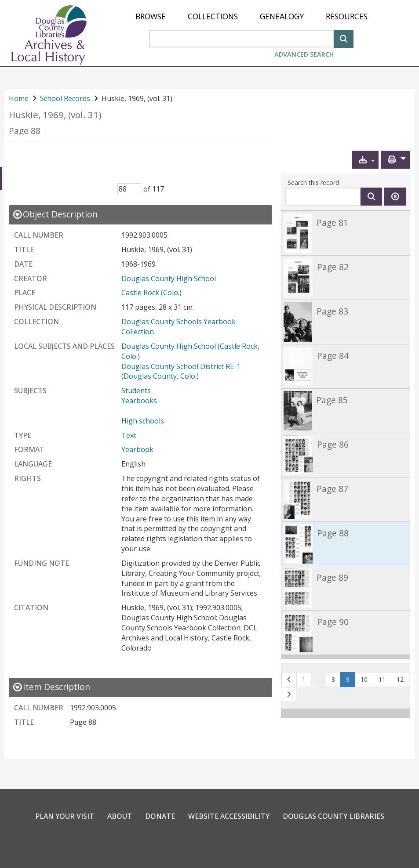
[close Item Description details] (51, 687)
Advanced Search (304, 54)
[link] (346, 233)
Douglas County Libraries (333, 816)
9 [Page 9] (351, 679)
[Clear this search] (395, 197)
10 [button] (364, 679)
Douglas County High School (169, 278)
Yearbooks (139, 401)
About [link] (120, 816)
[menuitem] (151, 16)
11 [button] (382, 679)
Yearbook (137, 449)
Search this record (313, 183)
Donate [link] (160, 816)
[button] (365, 160)
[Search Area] (241, 39)
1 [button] (304, 679)
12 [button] (400, 679)
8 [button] (333, 679)
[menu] (251, 16)
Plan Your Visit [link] (65, 816)
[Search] (344, 38)
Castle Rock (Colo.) (151, 293)
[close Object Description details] (55, 214)
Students (136, 391)
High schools (143, 421)
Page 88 (25, 131)
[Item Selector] (129, 189)
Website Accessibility (229, 816)
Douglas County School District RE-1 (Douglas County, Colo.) (182, 371)
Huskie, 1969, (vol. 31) (55, 115)
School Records (65, 98)
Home (19, 98)
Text (129, 435)
